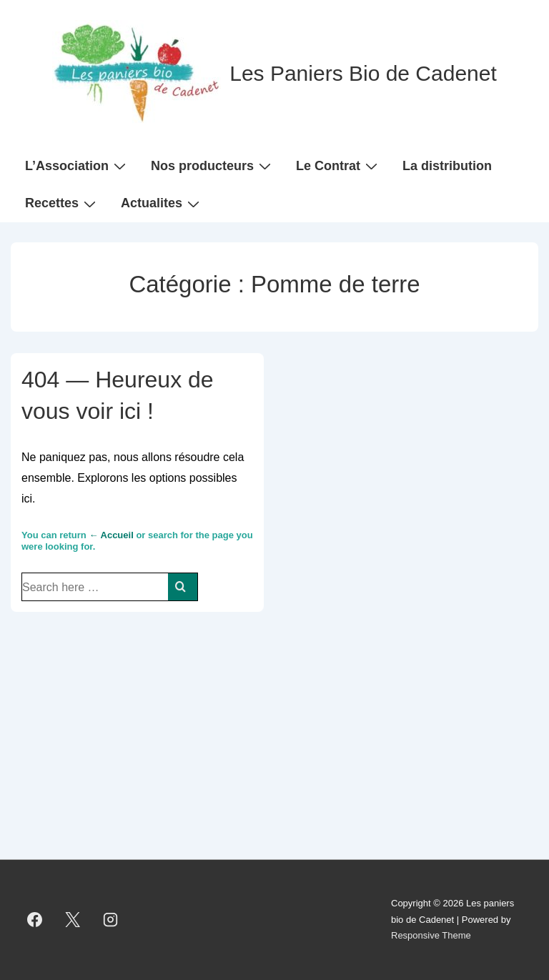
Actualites (162, 203)
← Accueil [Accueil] (111, 535)
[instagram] (111, 920)
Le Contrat (338, 165)
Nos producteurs (213, 165)
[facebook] (35, 920)
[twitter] (73, 920)
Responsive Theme (431, 935)
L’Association (77, 165)
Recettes (62, 203)
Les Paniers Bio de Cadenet (363, 73)
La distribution (447, 166)
